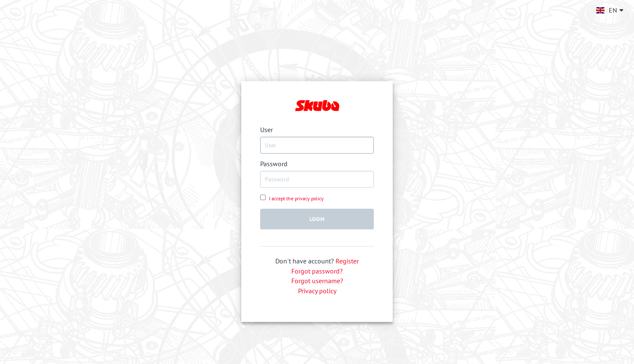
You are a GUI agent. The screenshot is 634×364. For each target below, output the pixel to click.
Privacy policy (317, 291)
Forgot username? (317, 281)
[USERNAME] (317, 145)
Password (274, 164)
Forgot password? (317, 271)
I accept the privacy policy (296, 198)
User (266, 130)
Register (347, 261)
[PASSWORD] (317, 179)
